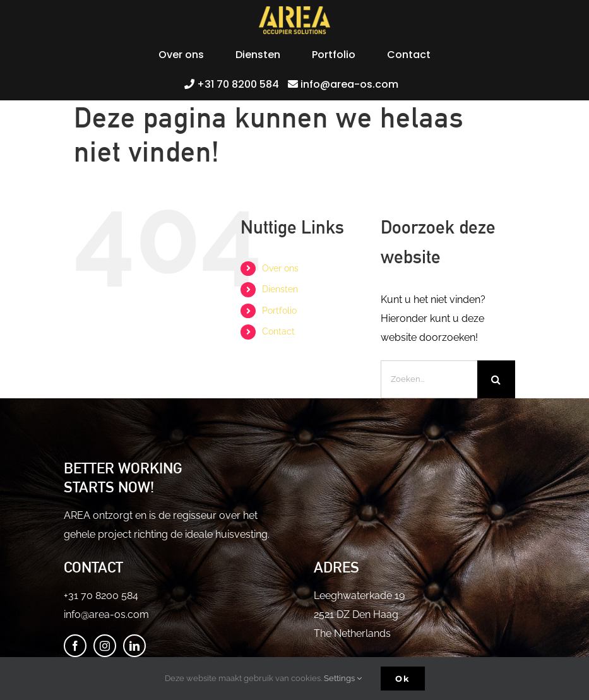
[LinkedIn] (134, 646)
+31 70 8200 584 (101, 596)
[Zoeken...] (429, 379)
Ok (403, 679)
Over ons (280, 268)
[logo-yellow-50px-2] (294, 11)
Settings (343, 678)
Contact (278, 331)
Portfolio (279, 311)
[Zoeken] (496, 379)
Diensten (280, 289)
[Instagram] (105, 646)
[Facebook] (75, 646)
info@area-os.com (106, 614)
